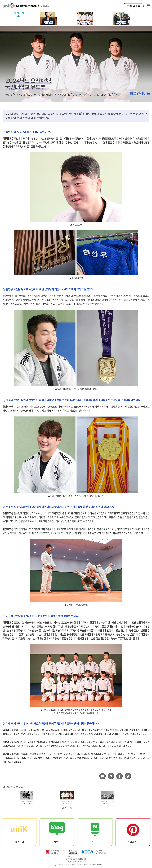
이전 (64, 808)
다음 (70, 808)
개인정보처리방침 (96, 865)
